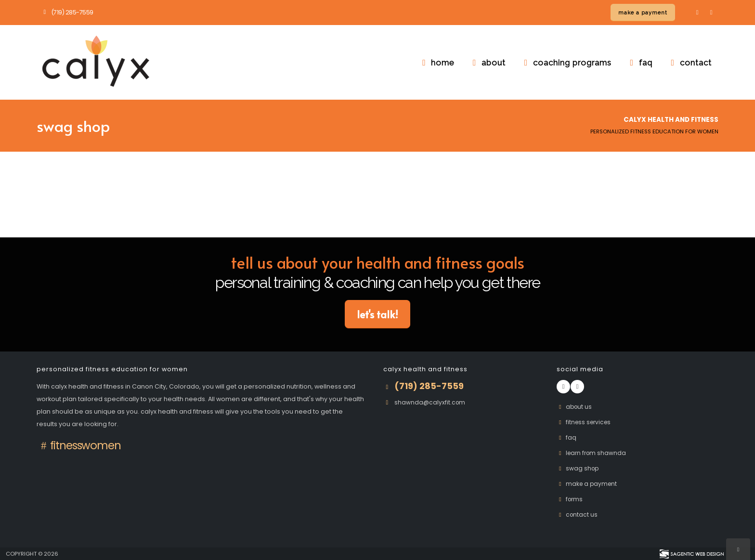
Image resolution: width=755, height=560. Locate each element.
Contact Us (578, 514)
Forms (571, 499)
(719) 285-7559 (67, 12)
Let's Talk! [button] (377, 314)
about (487, 63)
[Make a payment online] (643, 13)
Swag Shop (579, 468)
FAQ (567, 437)
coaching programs (566, 63)
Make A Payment (588, 484)
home (436, 63)
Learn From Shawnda (593, 453)
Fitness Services (586, 422)
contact (690, 63)
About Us (575, 407)
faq (639, 63)
